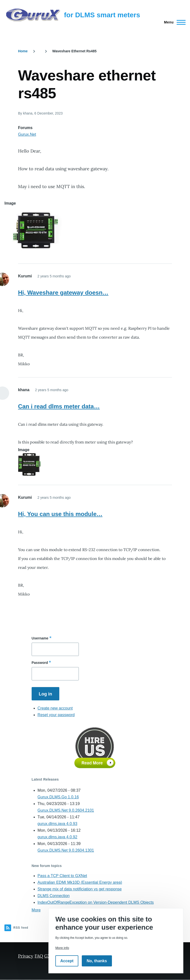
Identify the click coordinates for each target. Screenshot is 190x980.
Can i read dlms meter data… (59, 406)
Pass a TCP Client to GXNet (62, 876)
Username (40, 638)
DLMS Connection (54, 896)
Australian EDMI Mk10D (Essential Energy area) (80, 882)
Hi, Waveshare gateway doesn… (63, 293)
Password (40, 663)
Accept (67, 961)
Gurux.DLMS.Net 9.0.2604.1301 (66, 850)
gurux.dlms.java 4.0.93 (57, 824)
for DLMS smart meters (102, 15)
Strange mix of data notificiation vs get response (80, 889)
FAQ (39, 956)
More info (62, 948)
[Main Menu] (173, 22)
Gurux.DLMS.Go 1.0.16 (58, 797)
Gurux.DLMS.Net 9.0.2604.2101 (66, 810)
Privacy (26, 956)
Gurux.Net (27, 134)
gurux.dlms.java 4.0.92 (57, 837)
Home (23, 51)
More (36, 910)
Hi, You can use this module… (60, 514)
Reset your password (56, 715)
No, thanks (97, 961)
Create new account (55, 708)
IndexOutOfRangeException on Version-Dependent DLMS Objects (96, 902)
